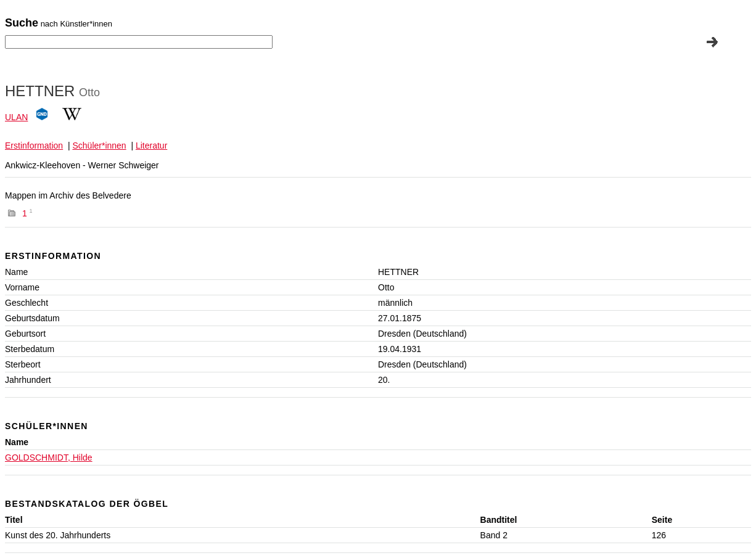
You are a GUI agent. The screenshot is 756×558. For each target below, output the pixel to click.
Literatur (151, 146)
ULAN (16, 117)
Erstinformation (34, 146)
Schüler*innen (99, 146)
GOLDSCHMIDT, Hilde (49, 457)
